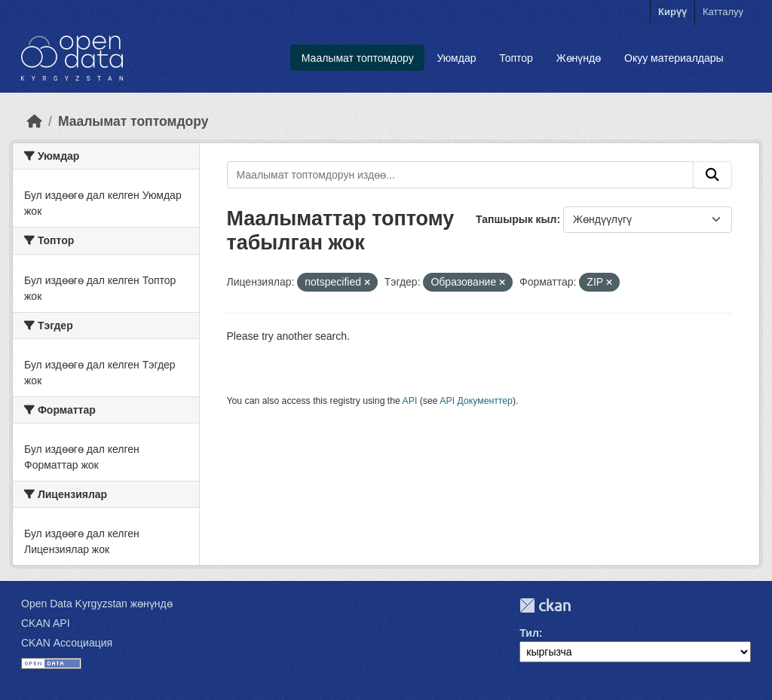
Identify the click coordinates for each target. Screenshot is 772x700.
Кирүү (672, 12)
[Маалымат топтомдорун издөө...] (461, 175)
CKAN (545, 605)
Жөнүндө (579, 58)
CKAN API (46, 623)
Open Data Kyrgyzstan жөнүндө (97, 604)
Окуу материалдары (674, 58)
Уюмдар (456, 58)
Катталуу (723, 12)
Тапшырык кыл (516, 219)
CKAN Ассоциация (67, 643)
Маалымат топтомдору (358, 58)
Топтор (516, 58)
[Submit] (712, 175)
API (410, 401)
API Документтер (476, 401)
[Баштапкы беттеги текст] (35, 121)
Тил (529, 633)
